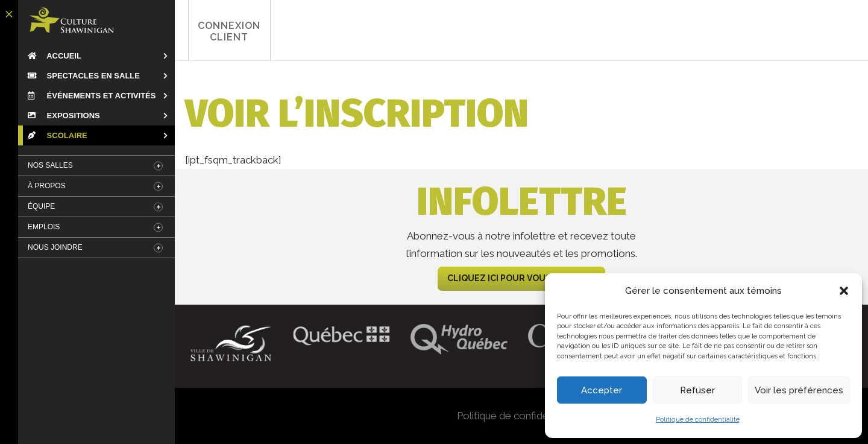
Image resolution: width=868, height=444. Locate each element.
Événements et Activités (92, 96)
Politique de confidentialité (698, 420)
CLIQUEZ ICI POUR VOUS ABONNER (521, 278)
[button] (844, 291)
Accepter (602, 390)
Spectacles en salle (84, 76)
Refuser (697, 390)
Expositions (64, 116)
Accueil (55, 56)
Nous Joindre (55, 247)
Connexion (226, 31)
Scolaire (58, 135)
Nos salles (50, 165)
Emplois (44, 227)
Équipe (41, 206)
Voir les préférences (799, 390)
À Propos (47, 186)
